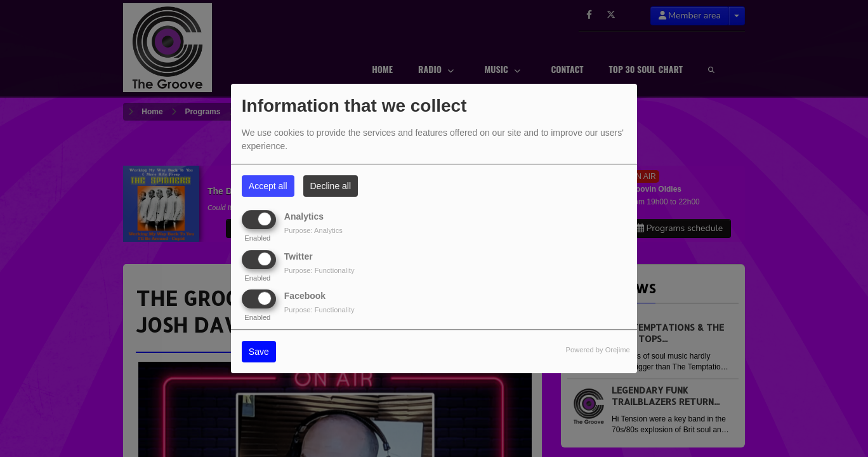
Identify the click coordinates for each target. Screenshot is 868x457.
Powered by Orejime (597, 350)
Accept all (268, 186)
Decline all (331, 186)
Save (259, 352)
